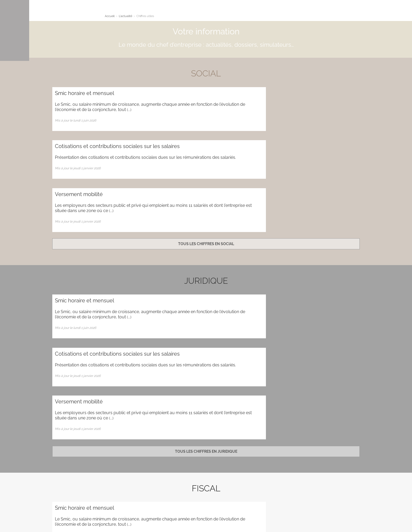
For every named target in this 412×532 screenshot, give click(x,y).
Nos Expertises (134, 12)
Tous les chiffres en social (206, 153)
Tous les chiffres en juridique (206, 270)
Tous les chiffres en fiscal (206, 387)
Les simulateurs (189, 12)
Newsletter (206, 436)
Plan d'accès (344, 454)
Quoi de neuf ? (262, 12)
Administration (85, 473)
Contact (286, 12)
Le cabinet (108, 12)
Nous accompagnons (226, 12)
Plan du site (61, 473)
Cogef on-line (310, 12)
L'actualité (161, 12)
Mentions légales (337, 511)
